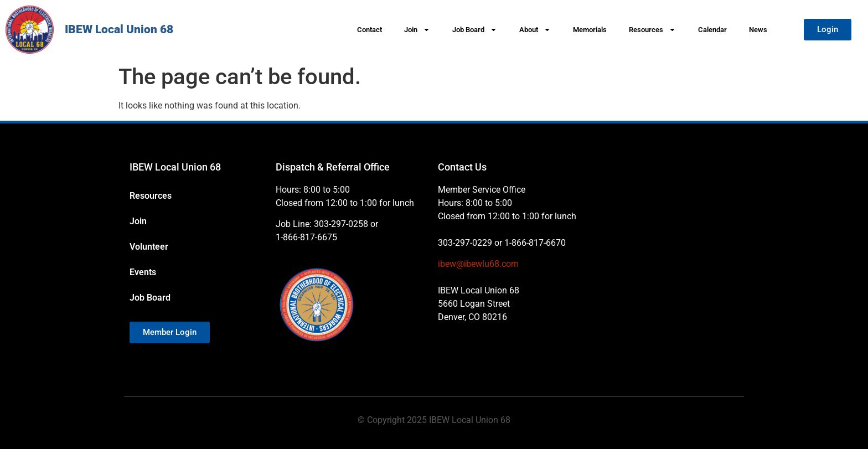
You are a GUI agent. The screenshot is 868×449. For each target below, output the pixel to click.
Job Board (475, 30)
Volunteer (149, 247)
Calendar (712, 30)
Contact (370, 30)
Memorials (590, 30)
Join (417, 30)
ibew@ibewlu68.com (478, 264)
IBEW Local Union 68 (119, 29)
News (758, 30)
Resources (652, 30)
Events (143, 272)
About (535, 30)
